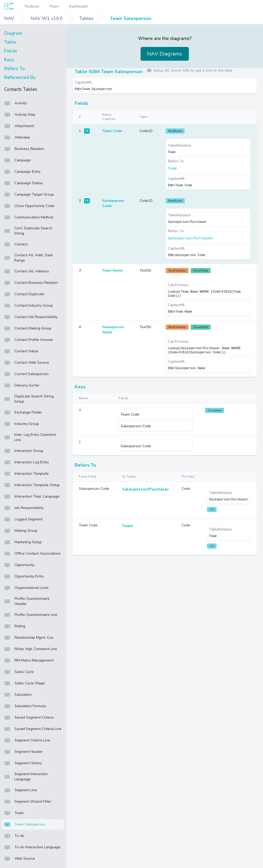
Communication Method (29, 217)
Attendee (17, 137)
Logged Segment (23, 519)
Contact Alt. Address (27, 271)
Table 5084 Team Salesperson (109, 72)
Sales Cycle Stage (25, 683)
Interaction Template (26, 474)
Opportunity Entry (24, 576)
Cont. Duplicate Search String (28, 231)
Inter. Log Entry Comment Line (30, 437)
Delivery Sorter (22, 385)
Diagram (13, 33)
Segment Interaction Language (26, 777)
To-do (14, 836)
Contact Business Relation (31, 283)
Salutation (18, 695)
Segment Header (23, 752)
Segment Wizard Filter (28, 802)
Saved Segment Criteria (29, 718)
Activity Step (20, 115)
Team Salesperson (131, 18)
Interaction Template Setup (32, 485)
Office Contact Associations (32, 554)
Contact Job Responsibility (31, 317)
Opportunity (19, 565)
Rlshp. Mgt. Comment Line (31, 649)
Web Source (20, 859)
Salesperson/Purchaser (191, 238)
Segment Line (21, 790)
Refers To (15, 68)
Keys (9, 60)
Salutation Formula (25, 706)
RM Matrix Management (29, 660)
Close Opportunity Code (29, 206)
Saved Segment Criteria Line (33, 729)
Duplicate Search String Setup (29, 399)
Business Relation (24, 149)
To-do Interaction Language (32, 847)
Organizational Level (26, 588)
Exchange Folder (23, 412)
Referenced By (20, 77)
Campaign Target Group (29, 195)
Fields (11, 51)
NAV (9, 18)
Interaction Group (24, 451)
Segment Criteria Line (27, 740)
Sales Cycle (19, 672)
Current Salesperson (26, 374)
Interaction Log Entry (26, 462)
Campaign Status (23, 183)
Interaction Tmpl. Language (32, 497)
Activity (15, 103)
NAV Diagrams (165, 54)
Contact (16, 244)
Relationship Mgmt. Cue (29, 638)
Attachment (19, 126)
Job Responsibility (24, 508)
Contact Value (21, 351)
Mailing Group (21, 531)
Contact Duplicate (24, 294)
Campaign (18, 160)
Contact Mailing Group (28, 328)
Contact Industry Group (29, 306)
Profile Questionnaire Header (27, 601)
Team (14, 813)
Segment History (23, 763)
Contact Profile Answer (29, 340)
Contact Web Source (27, 363)
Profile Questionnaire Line (31, 615)
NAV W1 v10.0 (47, 18)
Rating (15, 626)
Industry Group (22, 424)
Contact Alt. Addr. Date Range (29, 258)
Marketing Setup (23, 542)
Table (10, 42)
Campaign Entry (22, 172)
